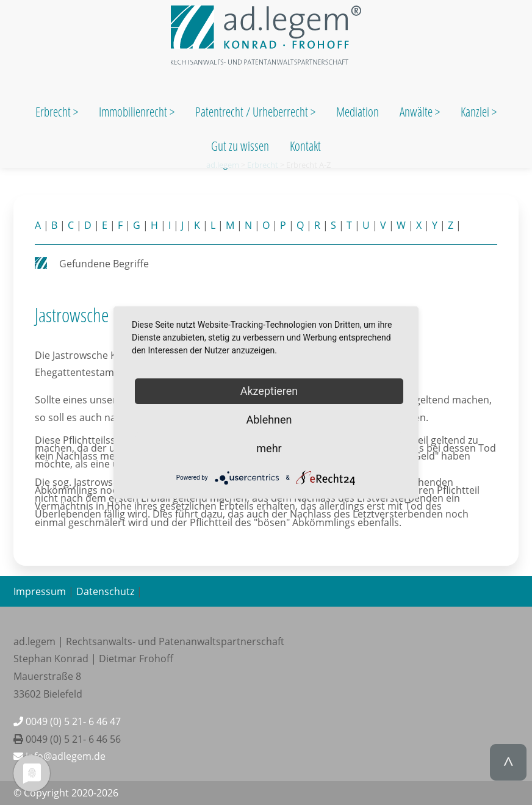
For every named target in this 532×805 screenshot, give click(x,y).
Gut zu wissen (240, 146)
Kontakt (305, 146)
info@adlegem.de (59, 756)
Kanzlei (476, 112)
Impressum (40, 591)
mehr (269, 448)
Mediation (358, 112)
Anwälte (417, 112)
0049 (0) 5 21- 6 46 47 (67, 721)
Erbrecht (53, 112)
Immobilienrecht (134, 112)
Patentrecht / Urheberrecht (252, 112)
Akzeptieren (269, 391)
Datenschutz (105, 591)
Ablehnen (269, 420)
